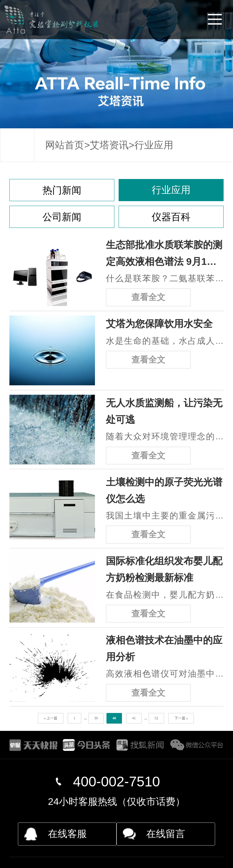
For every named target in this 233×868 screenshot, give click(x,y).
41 (134, 718)
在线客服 (67, 834)
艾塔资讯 (109, 145)
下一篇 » (181, 718)
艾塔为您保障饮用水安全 (159, 324)
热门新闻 (62, 190)
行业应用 (154, 145)
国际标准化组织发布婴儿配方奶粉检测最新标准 (164, 569)
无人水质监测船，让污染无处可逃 (164, 411)
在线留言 (166, 834)
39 (96, 718)
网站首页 (65, 145)
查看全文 (148, 297)
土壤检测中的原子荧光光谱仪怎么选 (164, 490)
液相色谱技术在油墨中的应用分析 (164, 648)
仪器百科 (171, 217)
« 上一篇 (51, 718)
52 (156, 718)
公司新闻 (62, 217)
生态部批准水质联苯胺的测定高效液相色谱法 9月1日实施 (164, 255)
